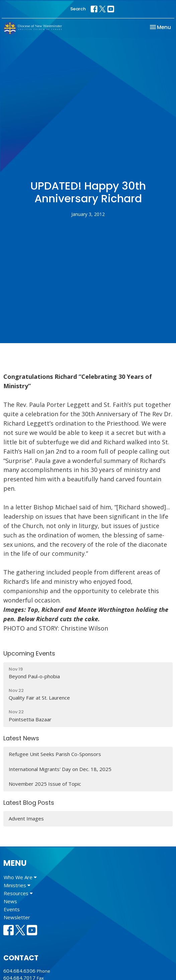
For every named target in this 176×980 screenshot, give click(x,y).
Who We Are (20, 877)
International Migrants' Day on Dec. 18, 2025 (60, 769)
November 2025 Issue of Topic (45, 784)
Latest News (21, 738)
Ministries (17, 885)
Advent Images (26, 818)
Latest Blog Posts (29, 803)
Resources (18, 893)
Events (12, 909)
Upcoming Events (29, 653)
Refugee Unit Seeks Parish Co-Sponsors (55, 754)
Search (78, 9)
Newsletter (17, 917)
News (10, 901)
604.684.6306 (19, 971)
